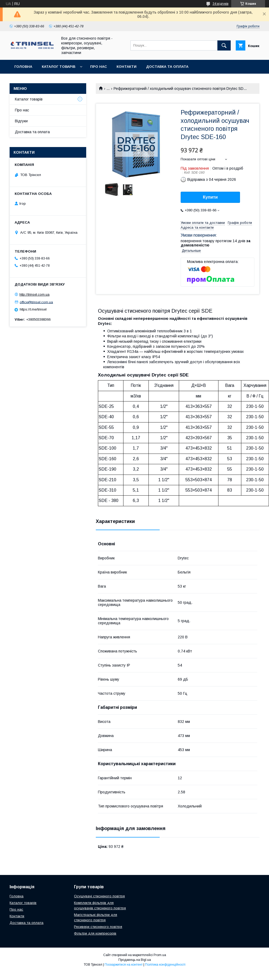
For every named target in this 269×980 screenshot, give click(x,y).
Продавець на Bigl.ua (135, 960)
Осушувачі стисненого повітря (99, 896)
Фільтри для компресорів (95, 933)
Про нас (99, 67)
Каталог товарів (59, 67)
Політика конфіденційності (165, 965)
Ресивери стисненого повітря (98, 927)
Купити (210, 197)
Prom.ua (160, 955)
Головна (23, 67)
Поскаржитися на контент (124, 965)
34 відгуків (221, 4)
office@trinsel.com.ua (36, 302)
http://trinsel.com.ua (34, 294)
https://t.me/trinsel (33, 309)
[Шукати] (224, 45)
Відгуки (21, 121)
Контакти (127, 67)
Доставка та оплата (167, 67)
